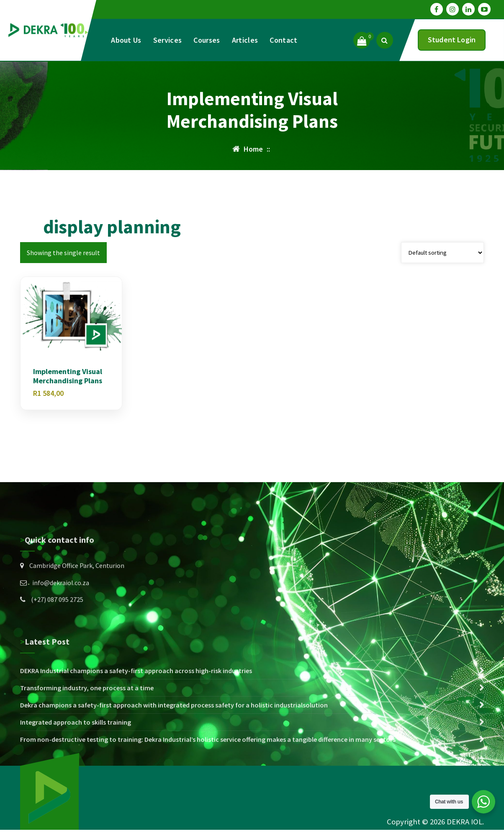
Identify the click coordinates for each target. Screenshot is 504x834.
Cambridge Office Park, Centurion (77, 600)
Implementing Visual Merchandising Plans (68, 376)
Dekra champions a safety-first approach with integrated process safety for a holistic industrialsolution (174, 755)
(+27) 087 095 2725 (57, 634)
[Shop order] (442, 253)
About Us (126, 40)
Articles (245, 40)
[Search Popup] (385, 40)
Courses (207, 40)
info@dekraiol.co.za (61, 617)
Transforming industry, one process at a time (87, 738)
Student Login (452, 40)
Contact (283, 40)
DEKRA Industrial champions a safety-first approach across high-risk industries (136, 721)
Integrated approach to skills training (76, 772)
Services (167, 40)
